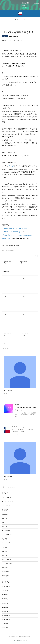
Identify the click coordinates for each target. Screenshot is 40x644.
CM (4, 522)
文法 (4, 551)
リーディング (7, 559)
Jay (4, 539)
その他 (5, 547)
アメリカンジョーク (8, 563)
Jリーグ (11, 166)
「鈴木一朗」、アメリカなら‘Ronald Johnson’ (18, 235)
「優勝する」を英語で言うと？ (13, 232)
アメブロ (22, 20)
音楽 (4, 526)
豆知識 (5, 514)
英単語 (6, 576)
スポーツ (5, 36)
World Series (7, 239)
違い (5, 555)
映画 (4, 518)
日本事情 (6, 531)
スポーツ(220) (5, 250)
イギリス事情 (7, 498)
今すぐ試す (25, 8)
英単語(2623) (11, 250)
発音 (5, 568)
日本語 (5, 510)
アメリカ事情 (7, 535)
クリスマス (6, 506)
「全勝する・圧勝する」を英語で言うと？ (16, 228)
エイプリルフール (8, 502)
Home (17, 20)
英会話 (6, 572)
